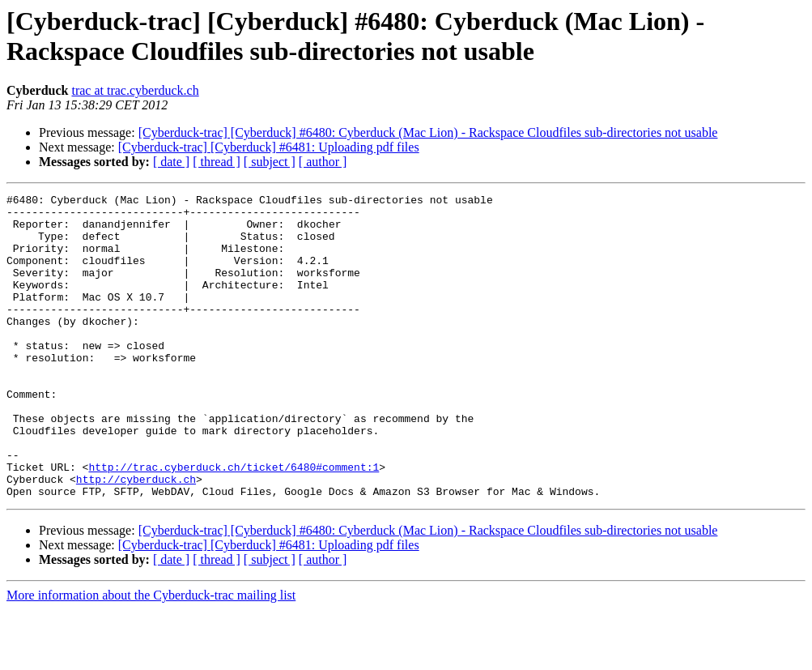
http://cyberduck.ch (136, 537)
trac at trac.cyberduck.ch (135, 90)
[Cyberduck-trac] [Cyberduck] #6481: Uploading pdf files (269, 147)
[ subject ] (270, 162)
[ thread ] (217, 162)
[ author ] (323, 162)
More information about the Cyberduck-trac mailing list (151, 656)
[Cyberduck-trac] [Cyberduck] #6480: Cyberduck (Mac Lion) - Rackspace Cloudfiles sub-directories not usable (428, 132)
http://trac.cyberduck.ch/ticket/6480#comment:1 (234, 523)
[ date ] (171, 162)
